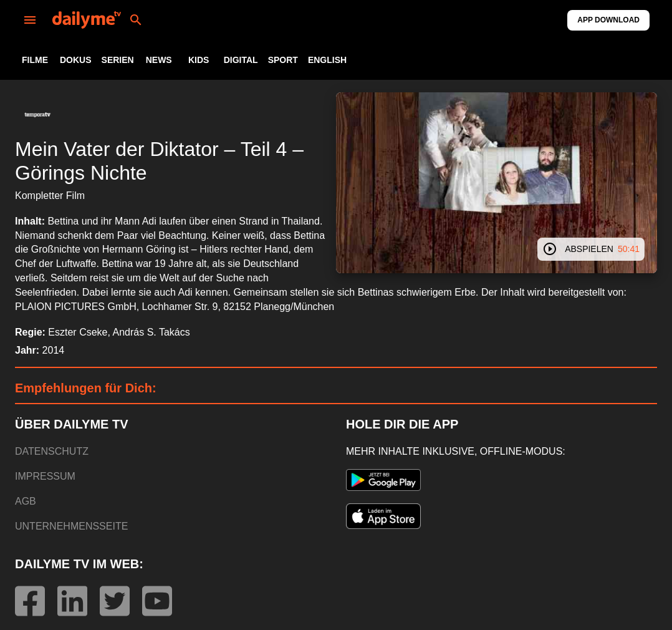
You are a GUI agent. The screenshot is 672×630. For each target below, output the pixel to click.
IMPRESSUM (45, 476)
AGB (26, 501)
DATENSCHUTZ (52, 451)
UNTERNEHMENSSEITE (71, 526)
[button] (37, 115)
